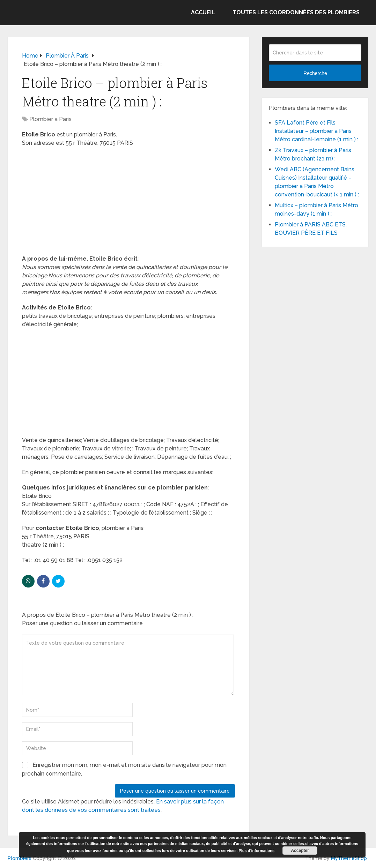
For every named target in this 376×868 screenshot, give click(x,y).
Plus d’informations (256, 851)
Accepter (300, 851)
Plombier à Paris (50, 119)
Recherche (315, 73)
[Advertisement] (128, 203)
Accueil (203, 12)
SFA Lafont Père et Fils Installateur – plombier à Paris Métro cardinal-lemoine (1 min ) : (316, 131)
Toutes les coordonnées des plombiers (296, 12)
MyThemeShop (349, 858)
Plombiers (20, 858)
